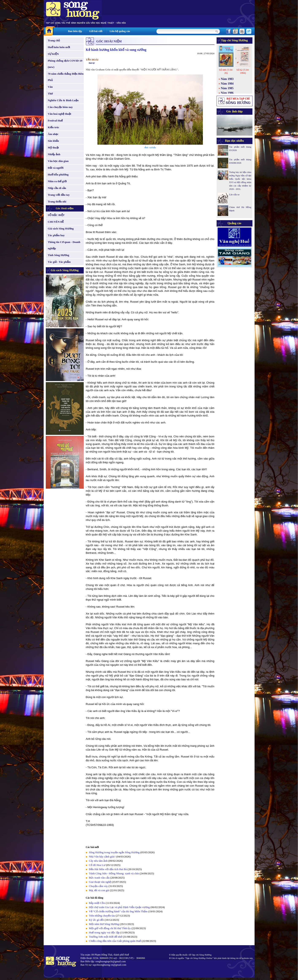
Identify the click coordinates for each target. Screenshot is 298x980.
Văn (50, 87)
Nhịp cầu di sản (57, 188)
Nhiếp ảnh (54, 154)
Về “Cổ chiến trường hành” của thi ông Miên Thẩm (118, 911)
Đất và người (56, 168)
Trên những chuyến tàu (102, 916)
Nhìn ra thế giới (57, 181)
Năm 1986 (227, 93)
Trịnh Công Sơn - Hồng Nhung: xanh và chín (114, 873)
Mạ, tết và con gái (99, 890)
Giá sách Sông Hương (61, 228)
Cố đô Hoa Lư (97, 865)
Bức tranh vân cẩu (99, 878)
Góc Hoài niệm (65, 208)
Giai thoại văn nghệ (100, 882)
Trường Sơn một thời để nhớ (106, 937)
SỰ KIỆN (53, 54)
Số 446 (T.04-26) (226, 71)
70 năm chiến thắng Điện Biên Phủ (66, 77)
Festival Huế (55, 121)
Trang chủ (54, 40)
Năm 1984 (227, 84)
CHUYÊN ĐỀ (56, 222)
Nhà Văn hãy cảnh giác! (102, 857)
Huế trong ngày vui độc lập (104, 932)
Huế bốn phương (58, 175)
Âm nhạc (53, 134)
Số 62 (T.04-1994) (243, 71)
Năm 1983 (227, 79)
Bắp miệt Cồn (97, 903)
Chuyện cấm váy (98, 886)
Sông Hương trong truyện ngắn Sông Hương (114, 852)
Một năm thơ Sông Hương (104, 924)
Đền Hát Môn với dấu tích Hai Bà (108, 869)
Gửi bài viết (96, 31)
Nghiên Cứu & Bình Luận (63, 100)
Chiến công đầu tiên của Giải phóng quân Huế (115, 941)
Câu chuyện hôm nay (60, 107)
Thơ (50, 94)
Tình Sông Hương (59, 255)
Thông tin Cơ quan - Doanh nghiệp (64, 245)
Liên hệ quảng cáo (120, 31)
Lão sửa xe (234, 194)
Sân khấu (53, 141)
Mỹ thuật (53, 148)
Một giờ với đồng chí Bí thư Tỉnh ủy (110, 928)
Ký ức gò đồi (97, 920)
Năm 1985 (227, 88)
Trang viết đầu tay (59, 195)
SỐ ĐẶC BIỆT (56, 215)
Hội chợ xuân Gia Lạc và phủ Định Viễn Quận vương (119, 907)
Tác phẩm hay (56, 235)
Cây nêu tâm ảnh (98, 861)
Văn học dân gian (58, 161)
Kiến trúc (54, 127)
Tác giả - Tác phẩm (59, 262)
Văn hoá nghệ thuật (60, 114)
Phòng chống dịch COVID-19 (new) (65, 64)
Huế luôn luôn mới (59, 47)
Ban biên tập (75, 31)
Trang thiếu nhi (57, 202)
